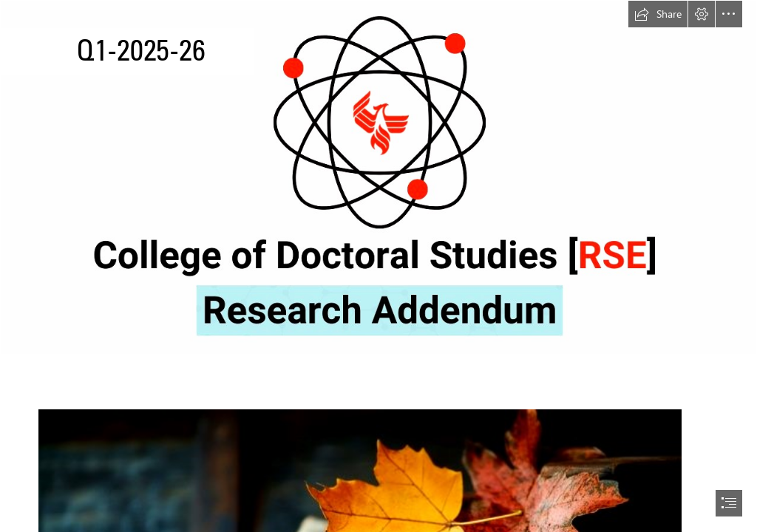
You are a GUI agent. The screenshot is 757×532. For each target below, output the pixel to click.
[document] (378, 266)
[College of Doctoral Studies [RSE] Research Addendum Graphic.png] (378, 177)
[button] (658, 14)
